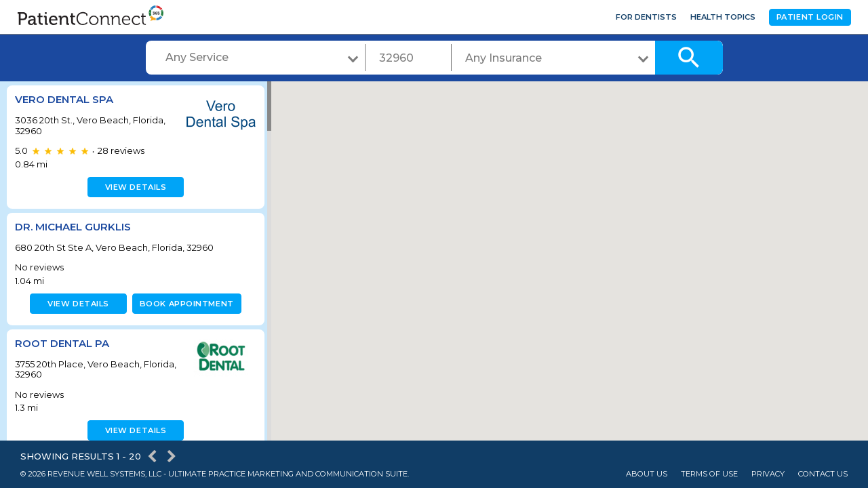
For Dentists (646, 17)
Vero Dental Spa (64, 99)
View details (134, 187)
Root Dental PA (62, 343)
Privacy (768, 474)
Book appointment (184, 304)
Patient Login (810, 17)
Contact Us (823, 474)
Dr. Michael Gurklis (73, 227)
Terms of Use (709, 474)
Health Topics (723, 17)
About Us (647, 474)
